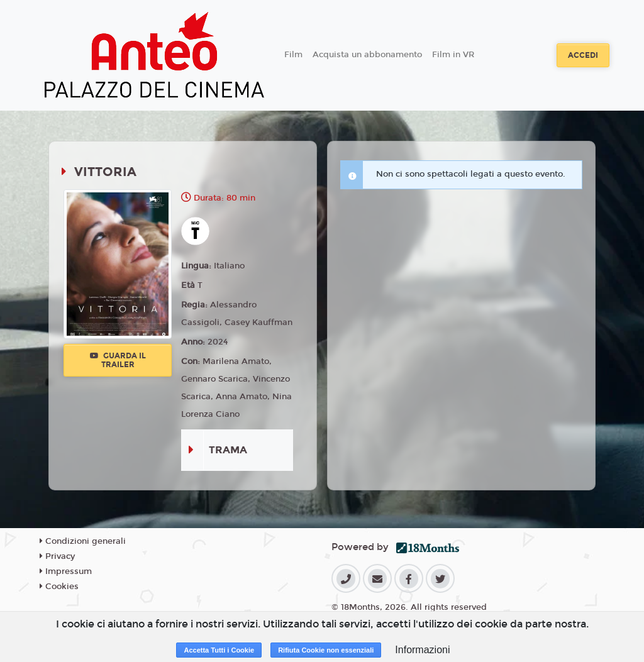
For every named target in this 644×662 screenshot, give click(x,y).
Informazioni (422, 650)
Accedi (583, 55)
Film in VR (453, 55)
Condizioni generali (83, 541)
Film (293, 55)
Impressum (66, 571)
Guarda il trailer (118, 360)
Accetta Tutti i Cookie (219, 650)
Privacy (57, 556)
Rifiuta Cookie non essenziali (326, 650)
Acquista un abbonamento (367, 55)
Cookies (59, 587)
